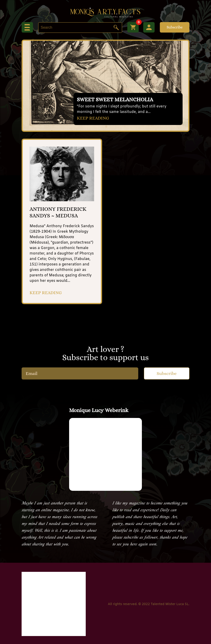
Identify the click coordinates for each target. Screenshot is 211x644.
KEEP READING (93, 118)
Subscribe (175, 27)
